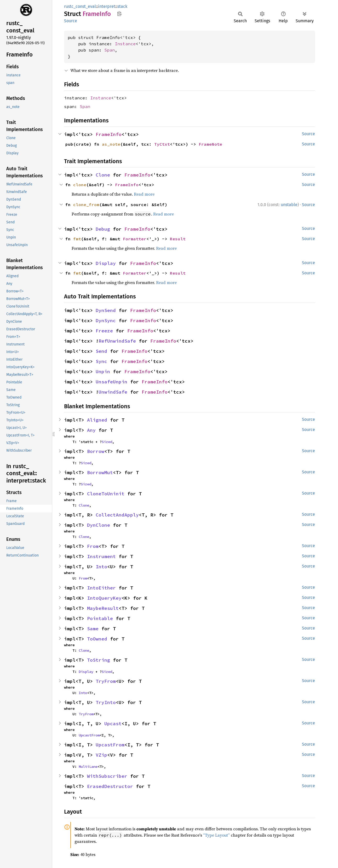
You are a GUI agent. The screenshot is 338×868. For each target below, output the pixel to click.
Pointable (100, 618)
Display (106, 263)
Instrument (101, 556)
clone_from (86, 205)
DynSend (106, 310)
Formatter (135, 239)
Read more (144, 194)
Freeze (104, 331)
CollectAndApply (117, 515)
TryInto (106, 702)
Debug (103, 229)
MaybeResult (103, 608)
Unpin (103, 371)
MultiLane (88, 767)
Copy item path (119, 14)
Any (91, 430)
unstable (289, 205)
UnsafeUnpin (111, 382)
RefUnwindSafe (117, 341)
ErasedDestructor (110, 786)
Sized (107, 442)
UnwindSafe (113, 392)
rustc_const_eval (80, 6)
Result (178, 239)
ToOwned (97, 639)
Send (101, 351)
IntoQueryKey (104, 598)
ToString (99, 660)
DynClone (99, 525)
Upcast (113, 724)
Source (71, 21)
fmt (77, 239)
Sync (101, 361)
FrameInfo (109, 134)
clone (80, 185)
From (93, 546)
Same (93, 629)
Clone (103, 175)
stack (122, 6)
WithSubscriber (107, 776)
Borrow (96, 451)
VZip (101, 755)
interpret (107, 6)
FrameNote (210, 144)
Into (101, 567)
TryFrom (106, 681)
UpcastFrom (89, 735)
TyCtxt (162, 144)
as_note (111, 144)
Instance (125, 44)
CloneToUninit (106, 494)
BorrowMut (100, 472)
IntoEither (101, 588)
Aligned (97, 420)
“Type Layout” (216, 835)
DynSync (106, 320)
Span (110, 50)
